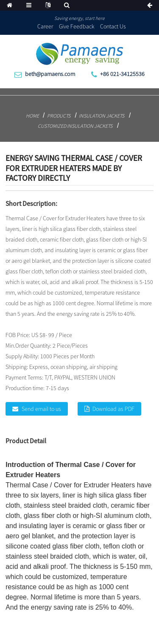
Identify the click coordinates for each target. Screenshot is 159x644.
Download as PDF (113, 409)
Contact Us (113, 26)
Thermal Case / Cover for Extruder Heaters (70, 485)
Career (45, 26)
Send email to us (41, 409)
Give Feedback (77, 26)
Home (32, 116)
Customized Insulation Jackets (75, 126)
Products (59, 116)
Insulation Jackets (102, 116)
